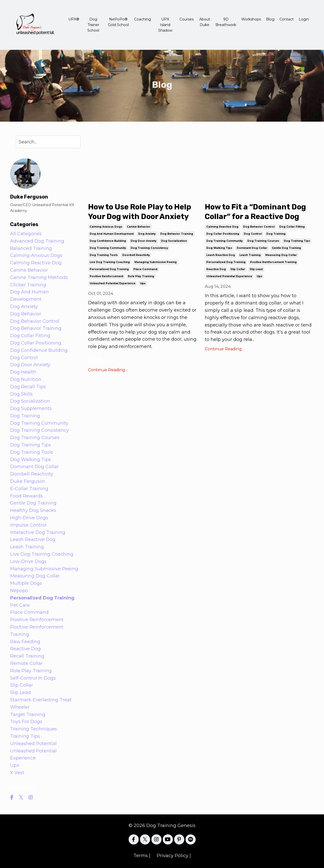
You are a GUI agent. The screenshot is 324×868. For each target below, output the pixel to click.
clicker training (28, 285)
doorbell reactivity (136, 255)
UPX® (74, 19)
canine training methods (39, 277)
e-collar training (29, 489)
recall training (27, 656)
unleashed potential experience (113, 284)
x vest (17, 773)
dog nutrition (26, 379)
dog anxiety (147, 234)
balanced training (31, 248)
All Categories (26, 234)
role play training (141, 277)
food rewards (26, 496)
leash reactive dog (221, 255)
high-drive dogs (29, 518)
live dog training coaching (110, 262)
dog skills (21, 394)
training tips (25, 736)
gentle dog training (286, 248)
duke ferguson (28, 481)
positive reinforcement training (273, 262)
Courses (187, 19)
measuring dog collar (281, 255)
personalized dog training (109, 269)
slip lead (256, 269)
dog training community (108, 248)
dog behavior (26, 314)
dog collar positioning (223, 234)
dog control (253, 234)
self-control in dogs (33, 678)
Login (304, 19)
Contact (287, 19)
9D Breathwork (226, 22)
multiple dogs (26, 583)
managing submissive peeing (156, 262)
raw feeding (25, 642)
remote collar (26, 663)
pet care (20, 605)
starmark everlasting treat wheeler (41, 703)
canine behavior (139, 227)
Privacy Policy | (174, 856)
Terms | (142, 856)
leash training (250, 255)
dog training (276, 234)
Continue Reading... (108, 370)
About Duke (205, 22)
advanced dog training (37, 241)
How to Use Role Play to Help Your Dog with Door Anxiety (140, 212)
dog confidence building (108, 241)
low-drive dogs (28, 561)
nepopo (19, 591)
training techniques (34, 729)
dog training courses (263, 241)
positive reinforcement (106, 277)
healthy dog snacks (33, 510)
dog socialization (174, 241)
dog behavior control (259, 227)
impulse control (28, 525)
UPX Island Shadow (165, 25)
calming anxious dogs (106, 227)
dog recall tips (28, 387)
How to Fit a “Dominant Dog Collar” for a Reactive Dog (257, 212)
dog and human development (112, 234)
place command (145, 269)
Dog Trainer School (93, 25)
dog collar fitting (292, 227)
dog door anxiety (144, 241)
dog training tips (297, 241)
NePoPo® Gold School (118, 22)
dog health (23, 372)
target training (28, 714)
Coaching (143, 19)
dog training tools (104, 255)
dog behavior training (177, 234)
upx (143, 284)
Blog (270, 19)
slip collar (238, 269)
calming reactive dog (222, 227)
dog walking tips (219, 248)
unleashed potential (33, 744)
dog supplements (31, 408)
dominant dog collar (252, 248)
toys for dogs (26, 722)
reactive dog (216, 269)
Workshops (251, 19)
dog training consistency (149, 248)
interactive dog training (38, 532)
